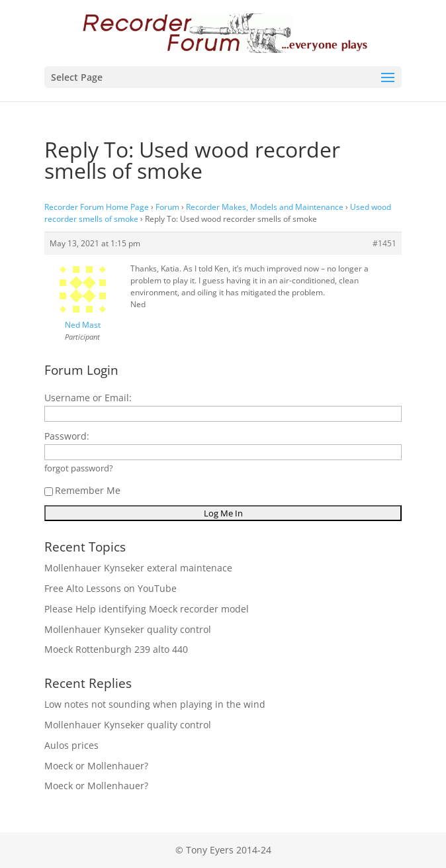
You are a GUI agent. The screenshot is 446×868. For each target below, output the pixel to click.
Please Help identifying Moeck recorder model (147, 609)
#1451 (384, 243)
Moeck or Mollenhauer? (96, 766)
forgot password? (79, 468)
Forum (167, 207)
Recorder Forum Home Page (97, 207)
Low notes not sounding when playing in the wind (155, 704)
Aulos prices (71, 745)
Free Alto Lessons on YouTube (111, 588)
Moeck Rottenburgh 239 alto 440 (116, 649)
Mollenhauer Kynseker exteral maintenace (138, 568)
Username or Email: (88, 398)
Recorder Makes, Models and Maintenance (265, 207)
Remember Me (82, 490)
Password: (67, 436)
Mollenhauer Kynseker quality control (128, 629)
